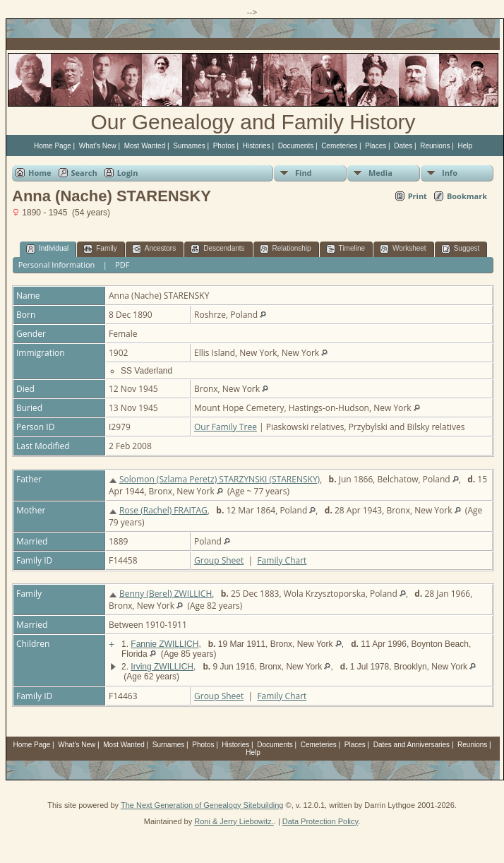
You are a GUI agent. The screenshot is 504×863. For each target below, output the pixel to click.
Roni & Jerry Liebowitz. (234, 821)
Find (304, 173)
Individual (47, 249)
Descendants (217, 249)
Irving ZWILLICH (162, 667)
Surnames (189, 146)
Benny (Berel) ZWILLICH (166, 594)
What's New (98, 146)
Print (418, 196)
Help (465, 146)
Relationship (286, 249)
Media (380, 173)
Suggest (461, 249)
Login (128, 173)
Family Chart (282, 560)
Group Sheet (219, 560)
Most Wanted (145, 146)
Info (450, 173)
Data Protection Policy (320, 821)
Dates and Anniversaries (412, 745)
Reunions (435, 146)
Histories (257, 146)
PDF (122, 264)
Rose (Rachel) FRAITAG (163, 510)
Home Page (53, 146)
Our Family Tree (226, 427)
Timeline (346, 249)
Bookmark (467, 196)
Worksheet (403, 249)
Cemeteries (339, 146)
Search (84, 173)
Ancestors (154, 249)
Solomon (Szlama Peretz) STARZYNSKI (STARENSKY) (220, 479)
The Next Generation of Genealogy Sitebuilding (202, 805)
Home (40, 173)
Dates (403, 146)
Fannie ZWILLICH (164, 644)
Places (376, 146)
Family (100, 249)
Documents (296, 146)
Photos (224, 146)
